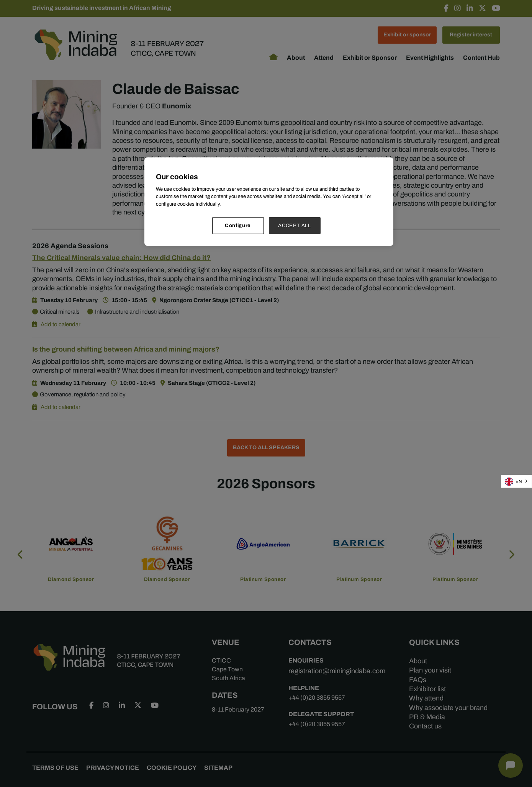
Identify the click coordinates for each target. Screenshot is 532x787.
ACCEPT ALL (295, 225)
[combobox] (516, 481)
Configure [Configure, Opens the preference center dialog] (238, 225)
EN (513, 482)
